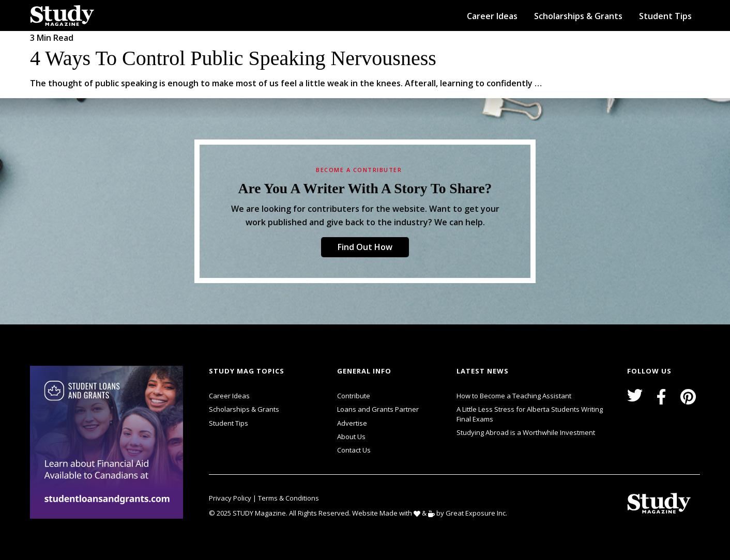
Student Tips (665, 16)
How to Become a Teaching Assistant (514, 396)
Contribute (354, 396)
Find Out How (365, 247)
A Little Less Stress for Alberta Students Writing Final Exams (530, 414)
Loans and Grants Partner (378, 408)
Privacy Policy (231, 498)
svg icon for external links (186, 367)
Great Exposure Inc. (478, 513)
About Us (351, 437)
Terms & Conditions (288, 498)
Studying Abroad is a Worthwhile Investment (526, 432)
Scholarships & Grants (578, 16)
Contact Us (354, 450)
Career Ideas (492, 16)
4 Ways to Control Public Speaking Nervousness (233, 58)
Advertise (352, 423)
